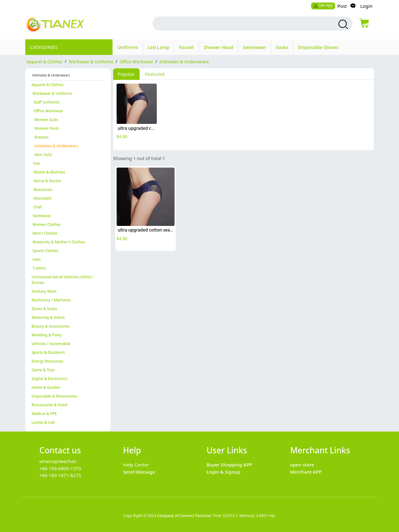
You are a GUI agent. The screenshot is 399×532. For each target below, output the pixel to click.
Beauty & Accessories (50, 326)
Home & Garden (46, 387)
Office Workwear (47, 111)
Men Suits (42, 155)
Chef (37, 207)
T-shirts (38, 268)
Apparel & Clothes (48, 85)
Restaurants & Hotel (49, 405)
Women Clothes (46, 225)
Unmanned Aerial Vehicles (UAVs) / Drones (62, 280)
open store (302, 465)
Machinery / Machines (51, 300)
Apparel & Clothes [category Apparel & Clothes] (45, 61)
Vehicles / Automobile (51, 344)
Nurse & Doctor (46, 181)
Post (342, 6)
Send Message (139, 472)
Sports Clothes (45, 251)
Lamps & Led (43, 422)
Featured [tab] (155, 74)
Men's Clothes (44, 233)
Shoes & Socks (44, 309)
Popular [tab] (126, 74)
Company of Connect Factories (184, 516)
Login (366, 6)
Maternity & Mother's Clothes (58, 242)
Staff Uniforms (46, 102)
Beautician (42, 190)
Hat (36, 163)
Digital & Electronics (49, 379)
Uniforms (128, 47)
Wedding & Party (46, 335)
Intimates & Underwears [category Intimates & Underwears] (184, 61)
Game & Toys (43, 370)
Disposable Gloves (318, 47)
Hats (36, 259)
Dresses (40, 137)
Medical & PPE (44, 414)
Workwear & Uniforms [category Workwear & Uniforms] (91, 61)
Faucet (186, 47)
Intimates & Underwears (55, 146)
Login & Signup (224, 472)
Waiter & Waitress (48, 172)
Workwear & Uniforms (52, 93)
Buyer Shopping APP (229, 465)
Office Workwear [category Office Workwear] (137, 61)
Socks (282, 47)
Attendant (41, 198)
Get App (323, 5)
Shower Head (218, 47)
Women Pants (45, 128)
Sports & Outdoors (48, 352)
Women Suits (45, 120)
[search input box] (240, 24)
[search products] (342, 24)
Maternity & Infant (48, 317)
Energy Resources (47, 361)
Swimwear (254, 47)
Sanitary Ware (44, 291)
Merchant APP (306, 472)
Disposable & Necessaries (54, 396)
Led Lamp (159, 47)
